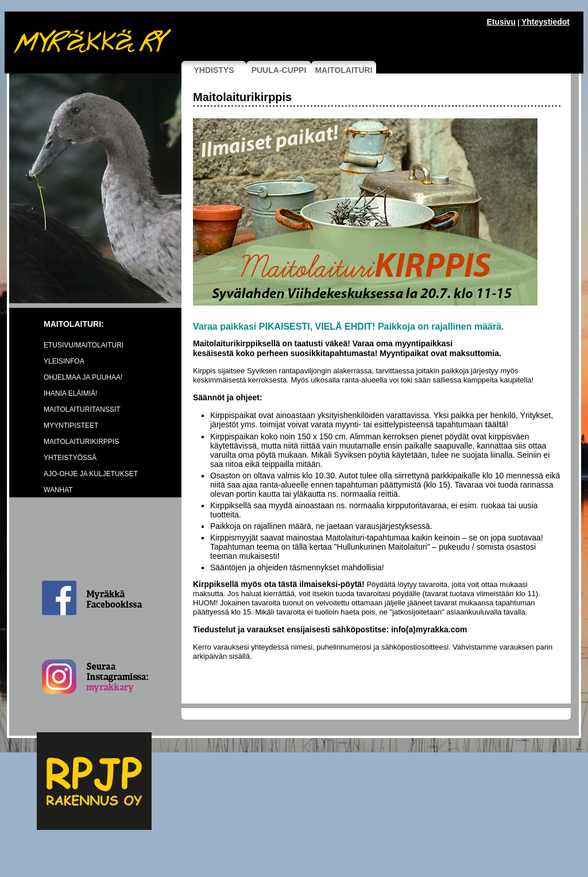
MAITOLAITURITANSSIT (82, 409)
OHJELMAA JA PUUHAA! (83, 377)
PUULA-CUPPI (279, 70)
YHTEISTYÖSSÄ (70, 458)
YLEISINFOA (64, 361)
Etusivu (501, 22)
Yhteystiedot (546, 22)
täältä (496, 424)
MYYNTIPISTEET (71, 426)
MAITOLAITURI (343, 70)
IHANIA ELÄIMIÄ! (70, 393)
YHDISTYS (214, 70)
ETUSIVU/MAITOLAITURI (84, 345)
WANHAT (58, 490)
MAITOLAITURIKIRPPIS (81, 442)
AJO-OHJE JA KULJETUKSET (91, 474)
